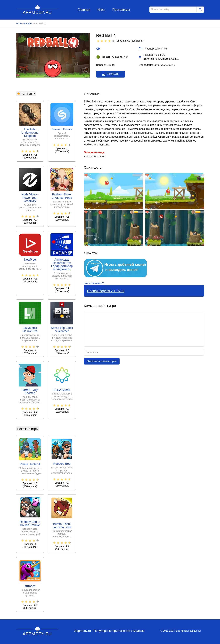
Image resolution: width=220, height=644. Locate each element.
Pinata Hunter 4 (30, 464)
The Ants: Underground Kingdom (30, 133)
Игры (101, 10)
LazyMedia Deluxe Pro (30, 330)
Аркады (28, 23)
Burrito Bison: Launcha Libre (62, 526)
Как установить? (94, 283)
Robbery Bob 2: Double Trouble (30, 524)
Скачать (110, 74)
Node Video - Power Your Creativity (30, 198)
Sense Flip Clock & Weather (62, 330)
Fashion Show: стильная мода (62, 196)
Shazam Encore (62, 129)
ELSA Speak (62, 390)
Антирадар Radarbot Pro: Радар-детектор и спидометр (62, 265)
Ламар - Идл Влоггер (30, 392)
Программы (121, 10)
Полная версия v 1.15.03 (106, 291)
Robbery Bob (62, 464)
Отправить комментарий (102, 361)
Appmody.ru (37, 10)
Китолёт (30, 586)
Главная (84, 10)
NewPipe (30, 260)
